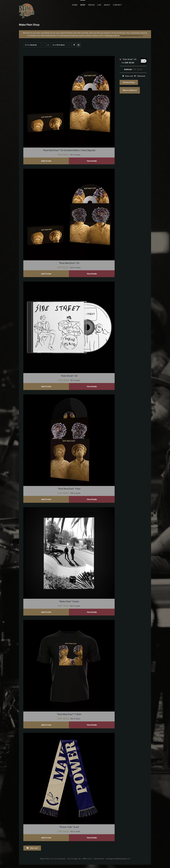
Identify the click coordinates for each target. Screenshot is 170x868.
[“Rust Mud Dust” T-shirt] (69, 621)
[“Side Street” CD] (69, 283)
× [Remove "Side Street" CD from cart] (120, 59)
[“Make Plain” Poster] (69, 509)
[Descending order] (48, 45)
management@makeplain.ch (131, 36)
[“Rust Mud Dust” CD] (69, 170)
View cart (129, 76)
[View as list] (79, 45)
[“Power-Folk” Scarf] (69, 734)
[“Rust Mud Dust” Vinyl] (69, 396)
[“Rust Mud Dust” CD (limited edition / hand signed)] (69, 57)
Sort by (31, 45)
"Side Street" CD (129, 59)
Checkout (141, 76)
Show (59, 45)
